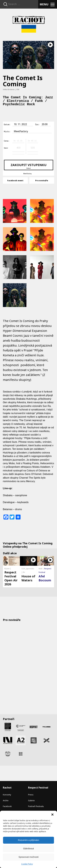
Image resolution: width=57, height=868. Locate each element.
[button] (52, 815)
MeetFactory (27, 173)
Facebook (7, 806)
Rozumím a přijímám (28, 840)
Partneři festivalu (36, 806)
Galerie (31, 800)
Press (31, 794)
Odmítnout (28, 848)
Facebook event (15, 180)
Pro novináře (42, 180)
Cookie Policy (27, 864)
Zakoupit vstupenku (29, 166)
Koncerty (7, 794)
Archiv (6, 800)
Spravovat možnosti (29, 857)
